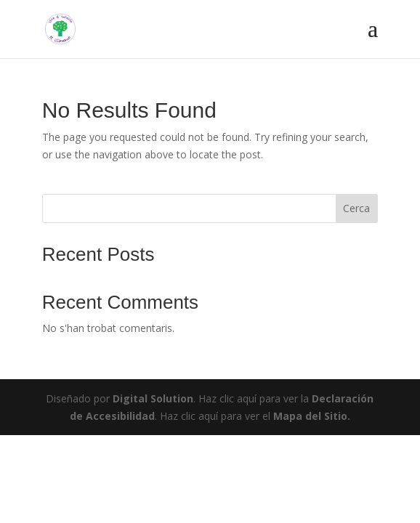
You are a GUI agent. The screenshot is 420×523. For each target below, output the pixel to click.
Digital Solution (153, 398)
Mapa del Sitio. (312, 416)
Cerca (356, 208)
